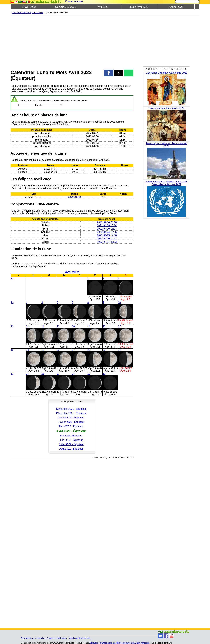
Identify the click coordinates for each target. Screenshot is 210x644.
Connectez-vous (74, 1)
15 (12, 326)
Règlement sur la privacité (33, 638)
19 (43, 350)
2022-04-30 (74, 197)
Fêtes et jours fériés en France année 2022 (166, 145)
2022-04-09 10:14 (107, 225)
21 (73, 350)
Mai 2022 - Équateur (71, 436)
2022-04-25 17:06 (107, 235)
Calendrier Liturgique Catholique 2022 (166, 73)
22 (89, 350)
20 (58, 350)
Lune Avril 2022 (139, 7)
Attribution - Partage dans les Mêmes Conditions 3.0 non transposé (119, 643)
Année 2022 (176, 7)
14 (12, 302)
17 (119, 326)
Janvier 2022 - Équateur (71, 418)
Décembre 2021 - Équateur (71, 413)
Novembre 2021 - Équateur (71, 409)
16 (104, 326)
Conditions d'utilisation (57, 638)
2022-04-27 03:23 (107, 242)
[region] (72, 41)
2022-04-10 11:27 (107, 229)
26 (43, 374)
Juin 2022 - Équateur (71, 440)
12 (43, 326)
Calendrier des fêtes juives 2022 (166, 108)
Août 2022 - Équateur (71, 449)
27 (58, 374)
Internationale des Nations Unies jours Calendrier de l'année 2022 (166, 183)
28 (73, 374)
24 (119, 350)
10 (119, 302)
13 (12, 279)
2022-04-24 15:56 (107, 232)
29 (89, 374)
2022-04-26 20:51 (107, 239)
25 (27, 374)
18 (27, 350)
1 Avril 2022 (29, 7)
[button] (109, 73)
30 (104, 374)
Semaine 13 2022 (66, 7)
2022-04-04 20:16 (107, 222)
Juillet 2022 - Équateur (71, 444)
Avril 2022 (103, 7)
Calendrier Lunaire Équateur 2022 (27, 13)
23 (104, 350)
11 (27, 326)
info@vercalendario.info (80, 638)
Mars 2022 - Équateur (71, 426)
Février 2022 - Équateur (71, 422)
